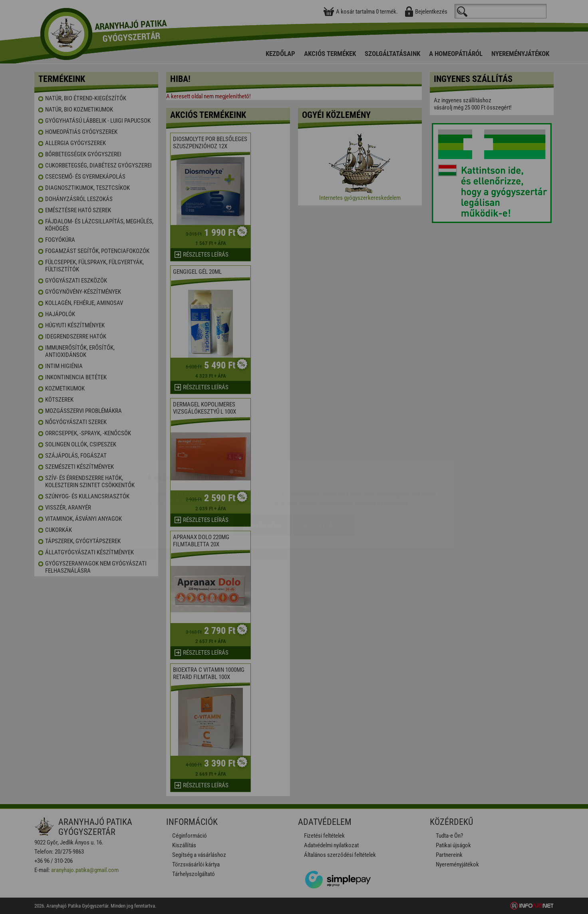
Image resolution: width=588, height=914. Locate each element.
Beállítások (324, 478)
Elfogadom (262, 478)
